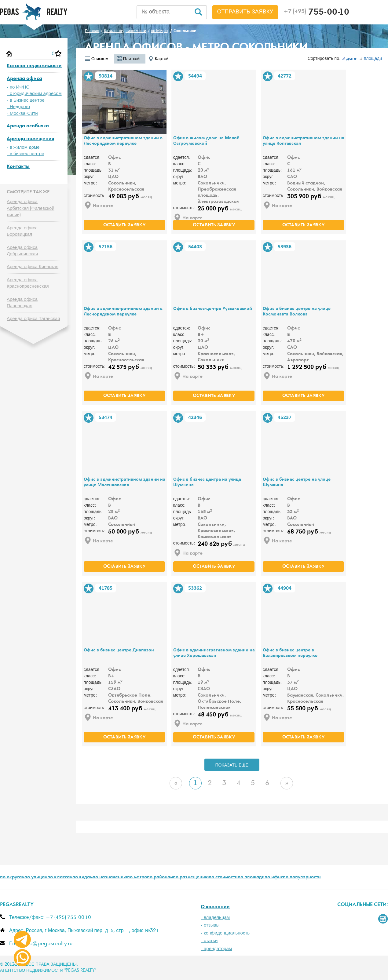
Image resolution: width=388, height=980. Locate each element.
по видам (82, 877)
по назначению (110, 877)
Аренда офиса (24, 79)
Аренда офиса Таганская (33, 319)
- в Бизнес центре (26, 100)
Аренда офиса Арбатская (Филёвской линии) (31, 208)
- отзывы (210, 925)
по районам (160, 877)
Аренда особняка (28, 126)
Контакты (18, 167)
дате (349, 59)
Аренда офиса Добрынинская (22, 251)
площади (371, 59)
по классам (60, 877)
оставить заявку (124, 225)
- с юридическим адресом (34, 94)
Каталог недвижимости (34, 66)
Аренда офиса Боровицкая (22, 231)
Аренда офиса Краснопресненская (28, 283)
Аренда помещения (30, 139)
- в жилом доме (23, 147)
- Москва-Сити (22, 113)
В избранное (89, 76)
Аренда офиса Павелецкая (22, 303)
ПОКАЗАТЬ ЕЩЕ (232, 765)
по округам (12, 877)
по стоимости (223, 877)
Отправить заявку (245, 12)
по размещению (191, 877)
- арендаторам (216, 949)
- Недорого (18, 107)
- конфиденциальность (225, 933)
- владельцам (215, 918)
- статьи (209, 941)
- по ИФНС (18, 87)
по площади (251, 877)
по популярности (302, 877)
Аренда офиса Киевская (33, 267)
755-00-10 (316, 13)
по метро (137, 877)
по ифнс (274, 877)
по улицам (36, 877)
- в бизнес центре (26, 154)
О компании (215, 907)
